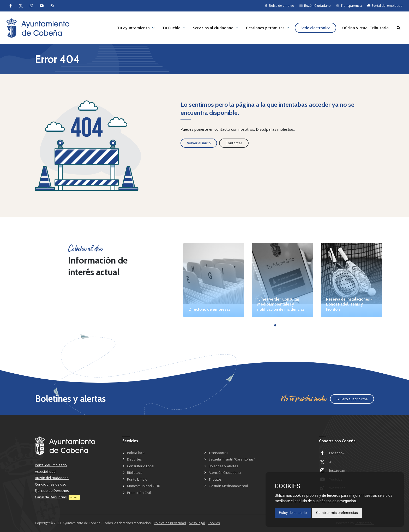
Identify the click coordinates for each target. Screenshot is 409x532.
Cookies (214, 523)
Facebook (337, 453)
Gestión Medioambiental (228, 486)
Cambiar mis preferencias (337, 513)
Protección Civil (139, 493)
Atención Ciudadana (225, 473)
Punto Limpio (137, 479)
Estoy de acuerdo (293, 513)
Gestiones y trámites (265, 28)
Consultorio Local (141, 466)
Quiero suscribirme (352, 399)
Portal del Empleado (51, 465)
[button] (275, 325)
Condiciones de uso (51, 484)
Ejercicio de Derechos (52, 491)
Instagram (337, 470)
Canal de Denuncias (51, 497)
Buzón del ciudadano (52, 478)
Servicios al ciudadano (213, 28)
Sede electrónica (315, 28)
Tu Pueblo (171, 28)
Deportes (134, 459)
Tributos (215, 479)
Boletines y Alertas (223, 466)
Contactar (234, 143)
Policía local (136, 453)
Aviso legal (197, 523)
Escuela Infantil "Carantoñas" (232, 459)
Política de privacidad (170, 523)
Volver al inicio (199, 143)
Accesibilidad (45, 471)
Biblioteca (135, 473)
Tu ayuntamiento (133, 28)
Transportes (218, 453)
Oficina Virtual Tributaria (365, 28)
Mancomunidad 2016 (143, 486)
